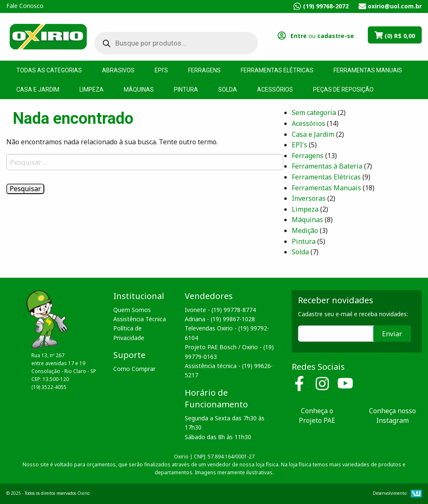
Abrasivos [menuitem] (118, 70)
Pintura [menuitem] (186, 90)
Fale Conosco (25, 6)
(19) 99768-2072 (326, 6)
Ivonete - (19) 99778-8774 (220, 310)
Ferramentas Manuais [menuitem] (368, 70)
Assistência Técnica (140, 319)
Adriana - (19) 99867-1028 (220, 319)
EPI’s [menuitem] (161, 70)
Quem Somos (132, 310)
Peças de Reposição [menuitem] (343, 90)
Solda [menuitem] (228, 90)
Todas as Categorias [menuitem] (49, 70)
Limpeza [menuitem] (92, 90)
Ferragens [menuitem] (204, 70)
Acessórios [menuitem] (275, 90)
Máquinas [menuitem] (139, 90)
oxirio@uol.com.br (395, 6)
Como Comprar (134, 369)
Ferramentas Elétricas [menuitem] (277, 70)
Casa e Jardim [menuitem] (38, 90)
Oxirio (48, 36)
